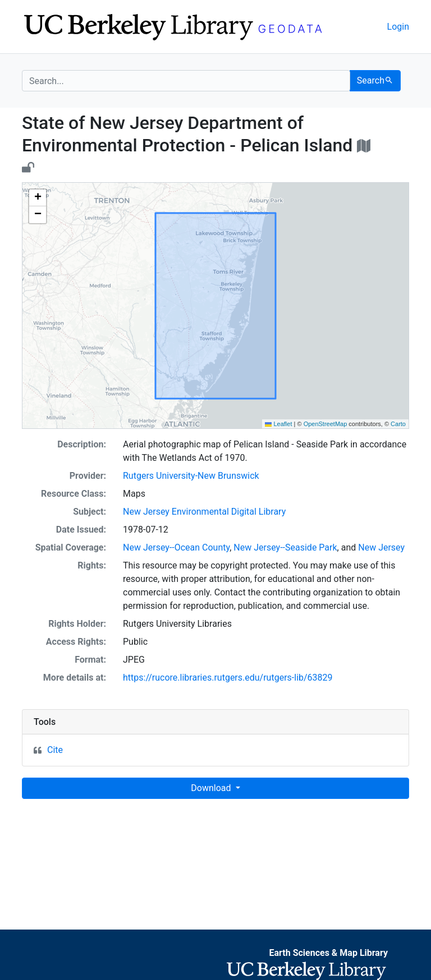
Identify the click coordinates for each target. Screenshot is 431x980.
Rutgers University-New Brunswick (191, 476)
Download (212, 788)
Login (398, 27)
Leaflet (278, 424)
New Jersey (381, 547)
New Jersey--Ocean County (176, 547)
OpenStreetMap (325, 424)
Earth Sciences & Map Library (328, 953)
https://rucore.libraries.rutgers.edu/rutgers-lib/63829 (228, 678)
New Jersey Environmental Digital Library (204, 512)
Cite (55, 750)
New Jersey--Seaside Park (285, 547)
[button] (38, 198)
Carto (398, 424)
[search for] (186, 81)
